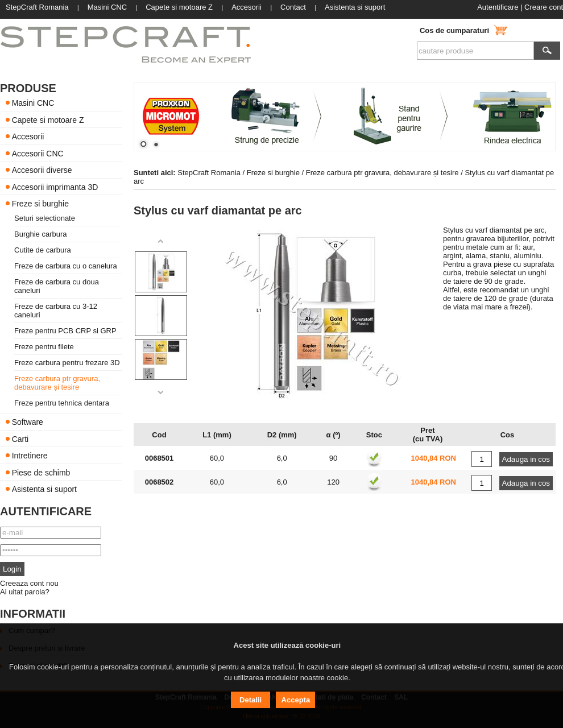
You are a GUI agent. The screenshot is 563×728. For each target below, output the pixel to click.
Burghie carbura (41, 234)
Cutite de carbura (43, 250)
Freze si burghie (40, 204)
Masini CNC (33, 103)
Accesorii (28, 136)
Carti (20, 439)
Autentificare (498, 7)
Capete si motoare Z (48, 119)
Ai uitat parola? (25, 592)
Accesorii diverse (42, 170)
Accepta (296, 700)
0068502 (160, 482)
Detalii (251, 700)
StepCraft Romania (209, 173)
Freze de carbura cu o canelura (66, 266)
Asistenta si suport (44, 489)
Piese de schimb (41, 472)
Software (28, 422)
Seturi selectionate (45, 218)
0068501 (160, 458)
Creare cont (544, 7)
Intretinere (30, 456)
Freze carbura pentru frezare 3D (67, 363)
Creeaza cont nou (29, 583)
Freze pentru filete (44, 347)
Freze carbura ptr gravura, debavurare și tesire (57, 383)
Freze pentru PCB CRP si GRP (65, 331)
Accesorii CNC (38, 153)
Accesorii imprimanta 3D (55, 187)
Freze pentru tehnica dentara (62, 403)
